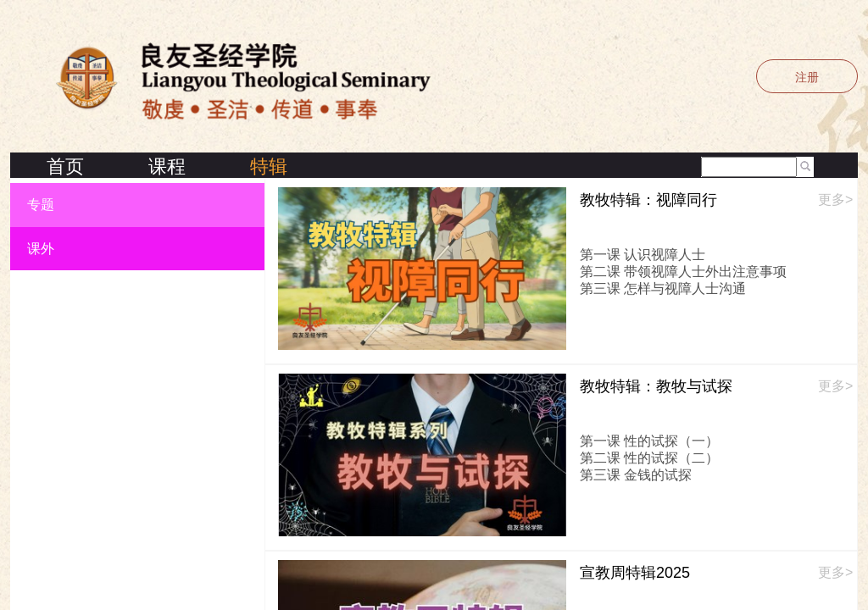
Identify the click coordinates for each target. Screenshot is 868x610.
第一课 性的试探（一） (649, 441)
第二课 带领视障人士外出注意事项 (683, 272)
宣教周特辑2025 (635, 573)
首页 (65, 166)
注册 (807, 77)
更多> (835, 200)
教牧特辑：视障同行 (648, 200)
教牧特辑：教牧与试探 (656, 386)
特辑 (269, 166)
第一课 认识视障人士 (643, 255)
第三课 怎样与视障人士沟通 (663, 288)
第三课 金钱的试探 (636, 475)
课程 (167, 166)
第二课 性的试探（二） (649, 458)
